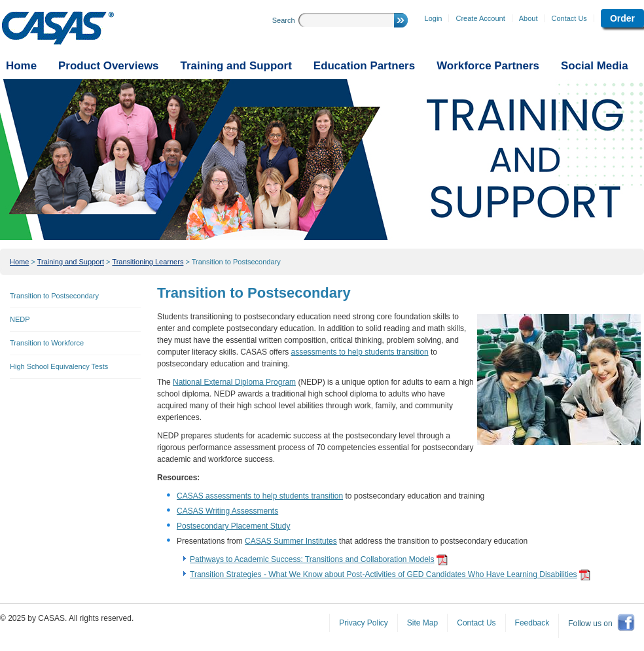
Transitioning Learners (148, 262)
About (528, 18)
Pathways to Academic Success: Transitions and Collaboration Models (312, 559)
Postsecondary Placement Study (233, 526)
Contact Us (569, 18)
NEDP (20, 319)
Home (19, 262)
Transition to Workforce (47, 343)
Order (622, 18)
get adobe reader (442, 560)
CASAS (58, 28)
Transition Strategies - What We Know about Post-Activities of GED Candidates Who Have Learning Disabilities (384, 574)
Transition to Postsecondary (236, 262)
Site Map (422, 623)
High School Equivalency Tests (59, 366)
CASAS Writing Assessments (227, 511)
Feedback (532, 623)
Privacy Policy (364, 623)
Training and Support (71, 262)
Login (434, 18)
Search (284, 20)
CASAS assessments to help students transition (260, 496)
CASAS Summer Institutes (291, 541)
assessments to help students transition (360, 352)
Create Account (480, 18)
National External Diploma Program (234, 382)
